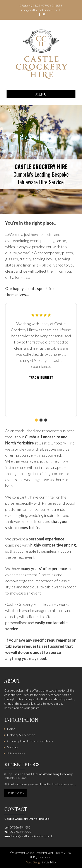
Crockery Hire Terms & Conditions (30, 741)
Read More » (16, 793)
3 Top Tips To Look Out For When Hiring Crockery (38, 774)
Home (11, 729)
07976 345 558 (20, 832)
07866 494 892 (20, 827)
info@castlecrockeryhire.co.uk (33, 836)
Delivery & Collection (21, 735)
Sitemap (12, 747)
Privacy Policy (16, 753)
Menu (41, 94)
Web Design (34, 862)
